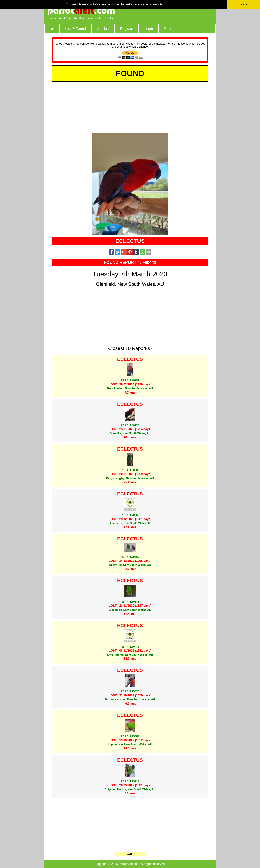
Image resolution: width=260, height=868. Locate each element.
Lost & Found (75, 29)
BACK (130, 854)
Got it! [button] (243, 4)
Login (149, 29)
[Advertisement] (173, 11)
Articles (103, 29)
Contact (170, 29)
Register (126, 29)
